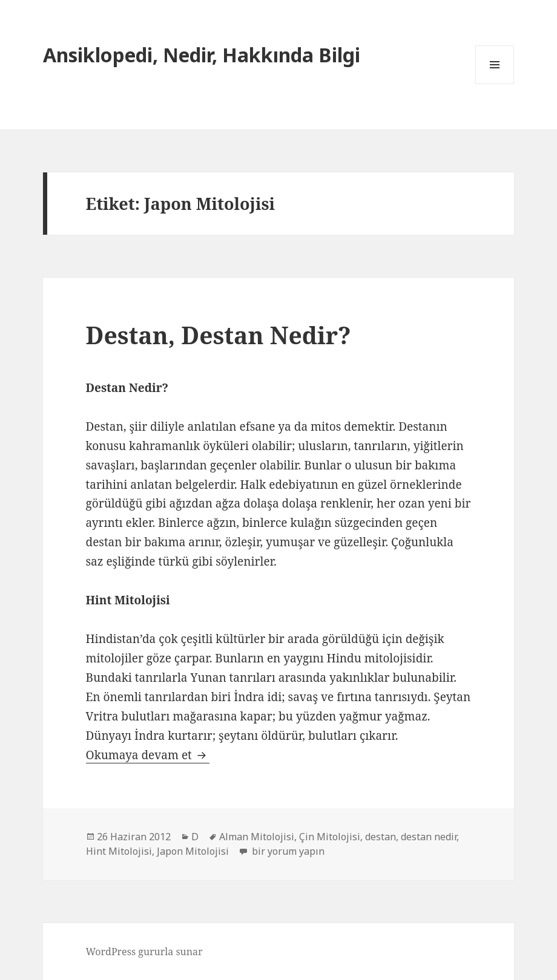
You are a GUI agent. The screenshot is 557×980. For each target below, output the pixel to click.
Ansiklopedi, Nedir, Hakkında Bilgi (202, 55)
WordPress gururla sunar (144, 952)
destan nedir (429, 837)
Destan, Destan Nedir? (219, 335)
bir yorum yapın (287, 851)
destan (381, 837)
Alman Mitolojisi (257, 837)
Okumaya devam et (148, 755)
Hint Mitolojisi (119, 851)
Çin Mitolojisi (330, 837)
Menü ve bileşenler (495, 84)
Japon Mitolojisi (193, 851)
